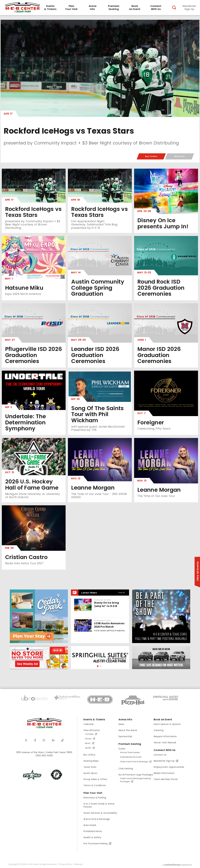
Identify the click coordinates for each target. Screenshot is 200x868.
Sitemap (79, 864)
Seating (114, 8)
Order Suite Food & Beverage (134, 762)
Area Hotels (90, 825)
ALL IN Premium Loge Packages (136, 775)
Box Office (89, 755)
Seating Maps (91, 761)
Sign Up (189, 8)
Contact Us (160, 755)
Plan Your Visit (93, 793)
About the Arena (128, 730)
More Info (180, 156)
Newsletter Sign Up (164, 761)
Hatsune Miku (24, 288)
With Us (156, 8)
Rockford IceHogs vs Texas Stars (69, 131)
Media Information (164, 773)
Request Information (165, 736)
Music (88, 743)
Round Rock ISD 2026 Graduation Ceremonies (161, 288)
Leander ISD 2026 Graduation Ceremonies (95, 355)
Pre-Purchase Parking (95, 844)
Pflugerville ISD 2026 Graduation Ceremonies (34, 355)
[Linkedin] (53, 740)
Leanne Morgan (93, 488)
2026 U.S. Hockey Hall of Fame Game (32, 485)
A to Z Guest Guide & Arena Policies (99, 805)
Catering (159, 730)
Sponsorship (125, 736)
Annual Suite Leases (130, 752)
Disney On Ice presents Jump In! (163, 223)
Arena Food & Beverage (97, 819)
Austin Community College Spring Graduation (98, 288)
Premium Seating (130, 744)
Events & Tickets (94, 720)
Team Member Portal (166, 779)
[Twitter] (26, 740)
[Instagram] (44, 740)
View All (121, 592)
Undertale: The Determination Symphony (26, 422)
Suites (122, 749)
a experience (177, 865)
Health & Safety (92, 837)
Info (93, 8)
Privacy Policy (66, 864)
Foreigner (151, 422)
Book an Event (163, 720)
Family (88, 739)
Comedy (89, 734)
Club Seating (126, 769)
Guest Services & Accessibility (100, 813)
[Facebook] (35, 740)
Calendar (89, 724)
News (121, 724)
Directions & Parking (95, 798)
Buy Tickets (151, 156)
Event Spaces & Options (167, 724)
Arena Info (125, 720)
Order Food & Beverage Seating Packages (135, 780)
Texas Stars (90, 767)
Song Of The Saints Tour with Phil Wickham (97, 414)
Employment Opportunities (169, 767)
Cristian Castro (26, 557)
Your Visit (71, 8)
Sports (88, 748)
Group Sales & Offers (95, 779)
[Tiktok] (63, 740)
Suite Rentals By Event (131, 757)
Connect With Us (165, 750)
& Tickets (50, 8)
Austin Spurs (90, 773)
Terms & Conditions (95, 785)
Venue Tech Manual (165, 743)
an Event (135, 8)
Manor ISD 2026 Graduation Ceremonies (159, 355)
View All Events (92, 730)
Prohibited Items (93, 831)
